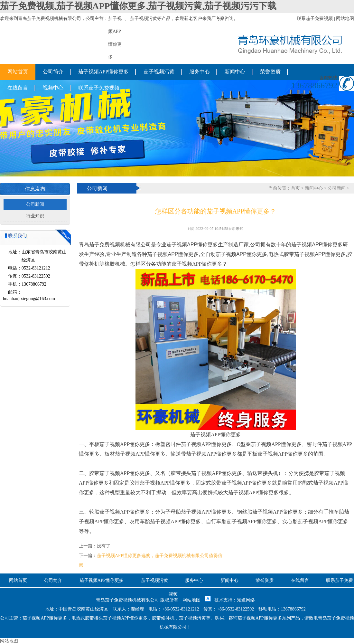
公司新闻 (35, 204)
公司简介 (53, 72)
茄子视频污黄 (144, 19)
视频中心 (53, 88)
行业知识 (35, 216)
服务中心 (200, 72)
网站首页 (18, 72)
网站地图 (345, 19)
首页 (295, 188)
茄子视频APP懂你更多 (103, 72)
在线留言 (18, 88)
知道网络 (246, 600)
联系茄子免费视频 (315, 19)
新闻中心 (235, 72)
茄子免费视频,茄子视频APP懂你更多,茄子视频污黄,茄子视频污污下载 (138, 6)
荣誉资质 (270, 72)
